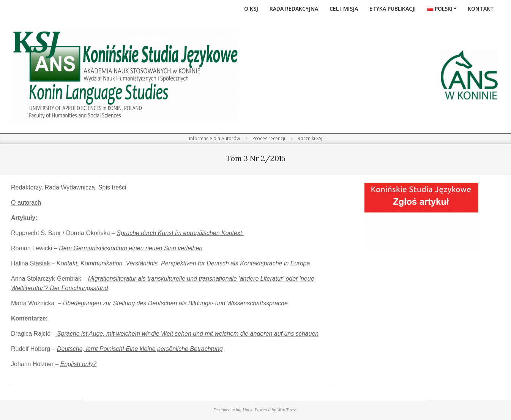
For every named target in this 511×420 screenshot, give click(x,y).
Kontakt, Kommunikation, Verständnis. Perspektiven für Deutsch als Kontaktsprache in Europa (183, 263)
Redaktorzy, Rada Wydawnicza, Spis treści (69, 187)
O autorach (26, 203)
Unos (247, 410)
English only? (78, 364)
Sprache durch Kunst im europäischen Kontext (180, 233)
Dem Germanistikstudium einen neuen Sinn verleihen (131, 248)
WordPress (287, 410)
